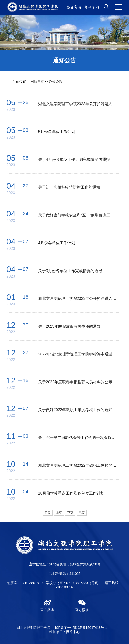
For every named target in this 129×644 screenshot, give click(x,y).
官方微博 (47, 605)
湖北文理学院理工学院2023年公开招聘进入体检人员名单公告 (78, 104)
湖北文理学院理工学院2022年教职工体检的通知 (78, 465)
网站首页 (37, 81)
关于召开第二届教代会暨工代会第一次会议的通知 (78, 438)
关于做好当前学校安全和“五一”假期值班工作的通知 (78, 215)
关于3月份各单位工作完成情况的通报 (70, 271)
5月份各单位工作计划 (57, 132)
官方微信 (82, 605)
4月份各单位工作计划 (57, 243)
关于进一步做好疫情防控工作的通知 (69, 187)
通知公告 (56, 81)
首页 (48, 513)
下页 (70, 513)
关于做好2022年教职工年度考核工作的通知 (75, 410)
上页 (59, 513)
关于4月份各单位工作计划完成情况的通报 (74, 159)
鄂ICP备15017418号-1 (90, 628)
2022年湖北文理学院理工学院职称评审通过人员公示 (78, 354)
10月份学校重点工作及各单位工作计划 (71, 493)
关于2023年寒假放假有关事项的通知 (70, 326)
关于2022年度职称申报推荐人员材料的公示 (75, 382)
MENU (118, 7)
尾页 (82, 513)
